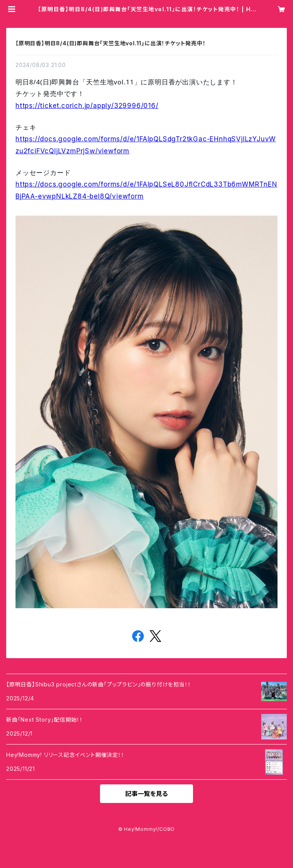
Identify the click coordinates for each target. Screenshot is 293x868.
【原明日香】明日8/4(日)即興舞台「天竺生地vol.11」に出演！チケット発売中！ (111, 43)
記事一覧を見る (146, 794)
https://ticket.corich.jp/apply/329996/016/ (87, 106)
